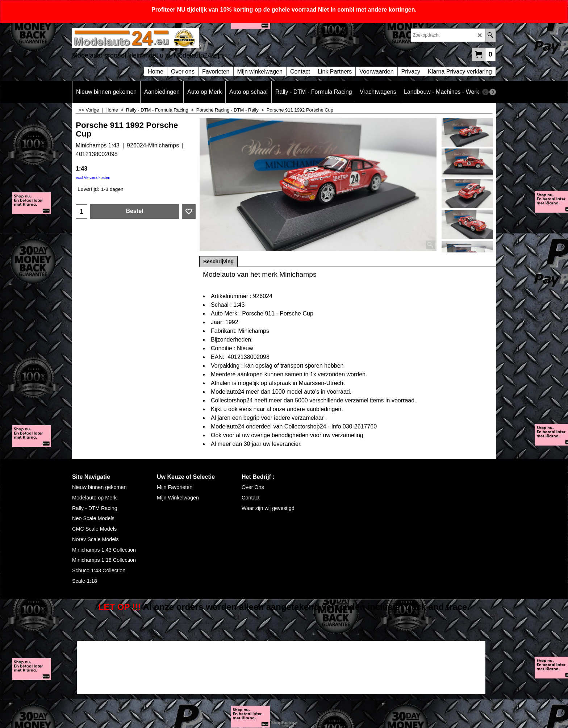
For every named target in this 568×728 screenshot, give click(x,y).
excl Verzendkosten (93, 177)
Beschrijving (218, 262)
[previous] (485, 92)
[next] (493, 92)
